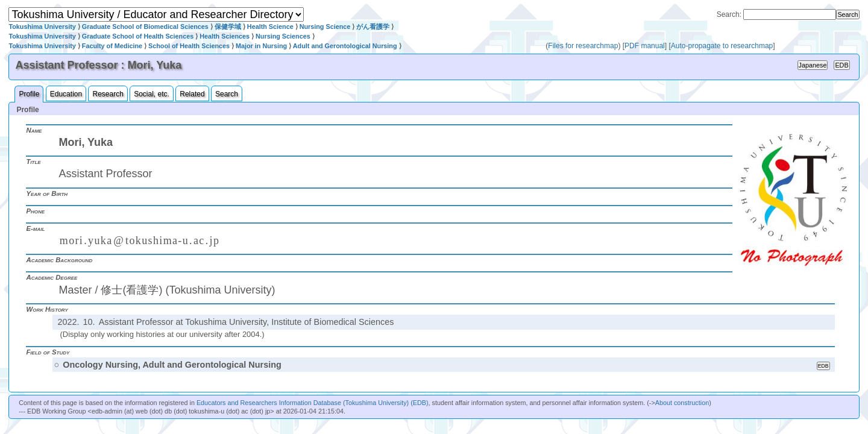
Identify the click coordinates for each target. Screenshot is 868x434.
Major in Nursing (261, 46)
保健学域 (228, 27)
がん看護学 (373, 27)
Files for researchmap (583, 46)
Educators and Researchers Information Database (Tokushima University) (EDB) (313, 403)
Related (192, 94)
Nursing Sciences (283, 36)
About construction (682, 403)
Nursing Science (325, 27)
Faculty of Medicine (112, 46)
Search (227, 94)
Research (108, 94)
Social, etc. (152, 94)
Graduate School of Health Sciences (138, 36)
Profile (29, 94)
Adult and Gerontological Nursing (345, 46)
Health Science (270, 27)
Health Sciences (225, 36)
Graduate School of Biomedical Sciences (145, 27)
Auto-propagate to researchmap (722, 46)
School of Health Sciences (189, 46)
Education (66, 94)
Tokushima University (42, 27)
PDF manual (645, 46)
